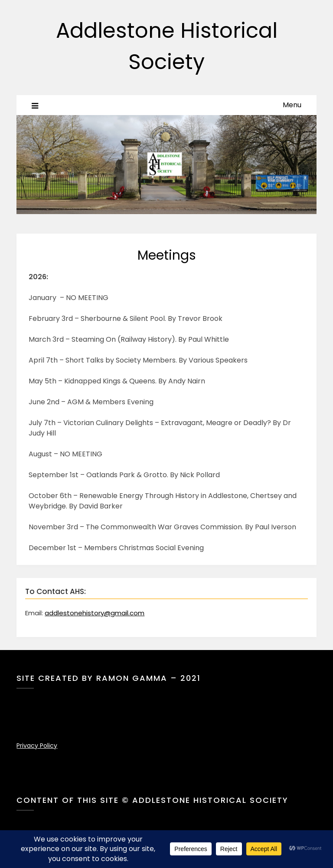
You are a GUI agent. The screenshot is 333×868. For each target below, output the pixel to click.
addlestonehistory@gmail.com (95, 613)
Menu (292, 105)
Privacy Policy (37, 746)
